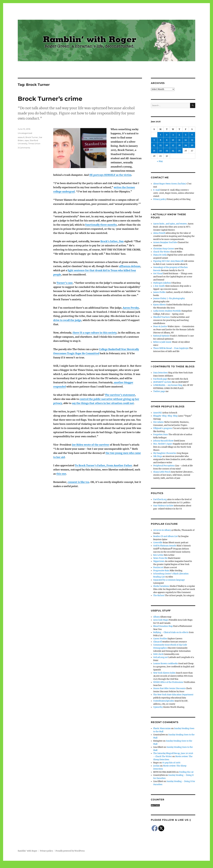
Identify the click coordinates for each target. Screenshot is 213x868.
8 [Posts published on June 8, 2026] (160, 140)
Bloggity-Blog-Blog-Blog (165, 416)
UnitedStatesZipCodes (164, 701)
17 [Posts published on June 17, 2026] (173, 145)
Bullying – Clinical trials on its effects (171, 632)
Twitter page (159, 391)
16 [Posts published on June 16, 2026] (167, 145)
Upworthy (158, 707)
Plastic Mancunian (162, 728)
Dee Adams (158, 422)
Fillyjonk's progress (163, 428)
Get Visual (158, 274)
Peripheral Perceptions (164, 466)
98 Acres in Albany (162, 530)
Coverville (158, 543)
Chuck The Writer (162, 252)
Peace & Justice (160, 326)
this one (61, 474)
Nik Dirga (158, 456)
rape (27, 140)
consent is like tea (78, 482)
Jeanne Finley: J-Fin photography (169, 298)
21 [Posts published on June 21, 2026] (154, 151)
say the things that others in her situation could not (103, 403)
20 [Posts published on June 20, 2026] (192, 145)
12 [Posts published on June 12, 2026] (186, 140)
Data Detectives (160, 373)
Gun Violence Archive (163, 506)
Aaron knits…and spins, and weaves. (170, 224)
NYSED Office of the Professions (168, 682)
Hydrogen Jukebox (162, 283)
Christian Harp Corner (164, 249)
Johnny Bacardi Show (163, 441)
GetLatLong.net (161, 657)
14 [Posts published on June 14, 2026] (154, 145)
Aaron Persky (131, 308)
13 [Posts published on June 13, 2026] (192, 140)
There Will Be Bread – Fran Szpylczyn (171, 348)
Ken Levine (158, 555)
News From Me (160, 558)
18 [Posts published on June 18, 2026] (179, 145)
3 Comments (24, 148)
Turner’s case (65, 283)
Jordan (156, 766)
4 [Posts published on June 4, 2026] (179, 135)
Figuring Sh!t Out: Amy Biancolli (168, 261)
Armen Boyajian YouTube (165, 242)
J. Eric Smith (159, 286)
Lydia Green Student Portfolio (167, 311)
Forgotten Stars (161, 435)
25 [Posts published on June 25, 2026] (179, 151)
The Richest (159, 595)
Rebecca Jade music (162, 342)
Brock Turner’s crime (50, 99)
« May (160, 161)
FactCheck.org (160, 499)
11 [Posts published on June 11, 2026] (179, 140)
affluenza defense (130, 266)
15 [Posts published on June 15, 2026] (160, 145)
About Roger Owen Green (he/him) (170, 184)
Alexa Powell (159, 233)
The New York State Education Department (173, 695)
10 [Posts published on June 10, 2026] (173, 140)
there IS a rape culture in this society (95, 333)
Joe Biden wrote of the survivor (91, 445)
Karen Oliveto (160, 305)
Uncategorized (25, 133)
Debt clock (158, 654)
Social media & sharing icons (90, 866)
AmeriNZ (158, 413)
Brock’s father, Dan (112, 241)
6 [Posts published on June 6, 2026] (192, 135)
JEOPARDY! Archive (162, 382)
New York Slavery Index (164, 673)
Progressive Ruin (161, 571)
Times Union (34, 143)
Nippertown (159, 561)
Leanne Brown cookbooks (166, 664)
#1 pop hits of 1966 (171, 763)
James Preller (159, 292)
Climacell (158, 642)
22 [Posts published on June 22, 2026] (160, 151)
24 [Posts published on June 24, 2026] (173, 151)
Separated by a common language (169, 580)
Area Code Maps (161, 620)
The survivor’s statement (120, 395)
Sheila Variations (161, 586)
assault (21, 137)
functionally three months (101, 225)
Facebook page (160, 379)
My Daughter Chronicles (165, 453)
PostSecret (158, 567)
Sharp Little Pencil (162, 472)
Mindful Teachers (162, 317)
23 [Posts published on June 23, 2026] (167, 151)
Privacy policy (160, 199)
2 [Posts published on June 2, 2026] (167, 135)
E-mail (156, 190)
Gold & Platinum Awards (165, 546)
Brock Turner (32, 137)
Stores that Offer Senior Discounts (169, 688)
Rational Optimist (161, 336)
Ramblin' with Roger (28, 851)
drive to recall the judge (67, 320)
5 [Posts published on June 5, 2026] (186, 135)
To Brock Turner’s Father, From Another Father (103, 465)
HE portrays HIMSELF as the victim (110, 175)
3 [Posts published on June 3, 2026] (173, 135)
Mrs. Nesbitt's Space (163, 444)
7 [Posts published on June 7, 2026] (154, 140)
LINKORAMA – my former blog (168, 385)
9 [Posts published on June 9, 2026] (167, 140)
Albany (156, 617)
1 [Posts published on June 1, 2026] (160, 135)
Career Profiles (160, 639)
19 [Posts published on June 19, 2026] (186, 145)
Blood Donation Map (163, 626)
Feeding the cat (186, 772)
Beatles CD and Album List (166, 536)
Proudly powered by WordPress (70, 851)
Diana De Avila (160, 255)
